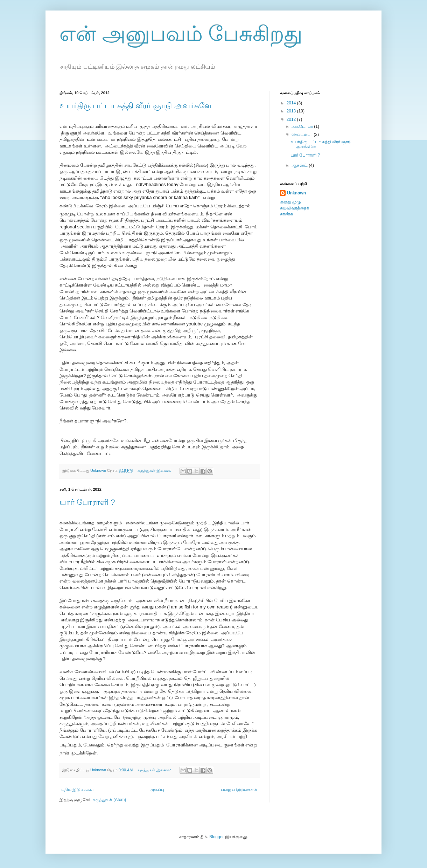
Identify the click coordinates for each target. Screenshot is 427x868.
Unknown (296, 193)
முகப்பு (157, 790)
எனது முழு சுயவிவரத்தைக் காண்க (295, 208)
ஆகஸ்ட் (300, 165)
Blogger (216, 837)
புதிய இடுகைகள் (78, 790)
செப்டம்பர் (303, 135)
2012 (292, 119)
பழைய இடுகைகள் (239, 790)
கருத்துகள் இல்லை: (155, 470)
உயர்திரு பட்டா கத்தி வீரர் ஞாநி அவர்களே (136, 106)
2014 (292, 103)
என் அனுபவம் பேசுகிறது (181, 34)
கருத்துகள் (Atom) (109, 800)
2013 (292, 111)
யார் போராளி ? (87, 502)
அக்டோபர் (303, 126)
